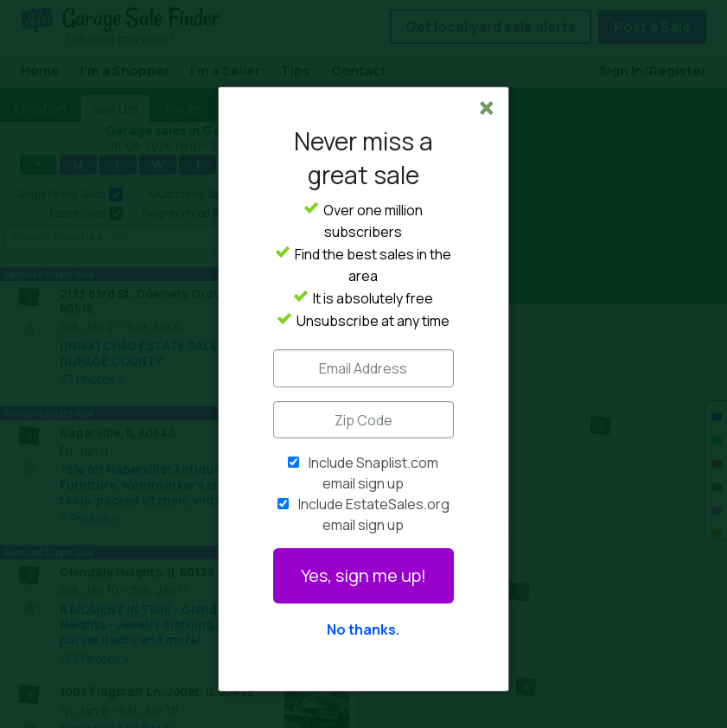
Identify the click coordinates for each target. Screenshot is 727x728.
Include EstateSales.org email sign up (374, 514)
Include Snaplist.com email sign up (373, 473)
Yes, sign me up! (363, 575)
